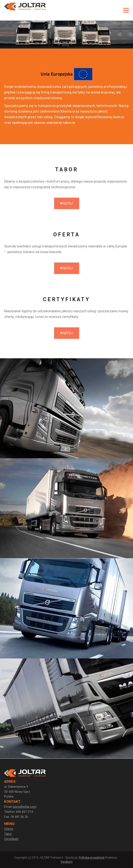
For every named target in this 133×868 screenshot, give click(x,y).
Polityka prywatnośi (92, 858)
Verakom (67, 862)
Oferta (9, 829)
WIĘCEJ (67, 203)
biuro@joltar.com (25, 807)
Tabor (8, 834)
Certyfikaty (11, 839)
